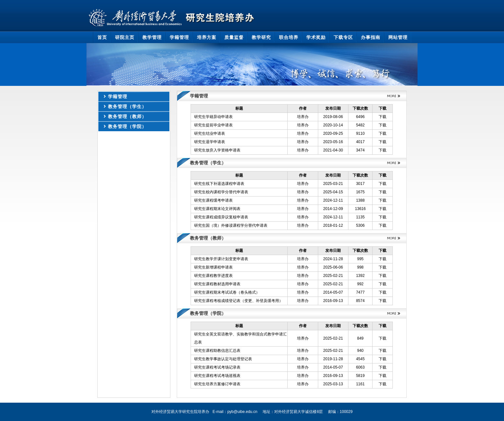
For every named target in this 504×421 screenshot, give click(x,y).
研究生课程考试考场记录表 (217, 367)
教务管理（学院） (127, 126)
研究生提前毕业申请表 (213, 125)
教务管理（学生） (127, 106)
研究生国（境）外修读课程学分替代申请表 (231, 225)
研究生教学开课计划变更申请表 (221, 259)
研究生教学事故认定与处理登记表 (223, 359)
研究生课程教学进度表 (213, 276)
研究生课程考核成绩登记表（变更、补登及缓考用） (239, 301)
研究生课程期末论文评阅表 (217, 209)
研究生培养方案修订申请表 (217, 384)
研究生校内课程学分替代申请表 (221, 192)
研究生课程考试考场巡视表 (217, 376)
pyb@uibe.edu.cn (242, 412)
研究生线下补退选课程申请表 (219, 184)
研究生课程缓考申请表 (213, 200)
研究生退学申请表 (210, 142)
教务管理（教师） (127, 116)
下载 (382, 117)
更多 (391, 96)
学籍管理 (118, 96)
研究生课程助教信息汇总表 (217, 351)
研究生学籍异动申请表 (213, 117)
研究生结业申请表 (210, 133)
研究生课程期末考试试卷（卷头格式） (227, 292)
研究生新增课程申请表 (213, 267)
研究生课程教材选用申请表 (217, 284)
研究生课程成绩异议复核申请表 (221, 217)
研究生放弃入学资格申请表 (217, 150)
